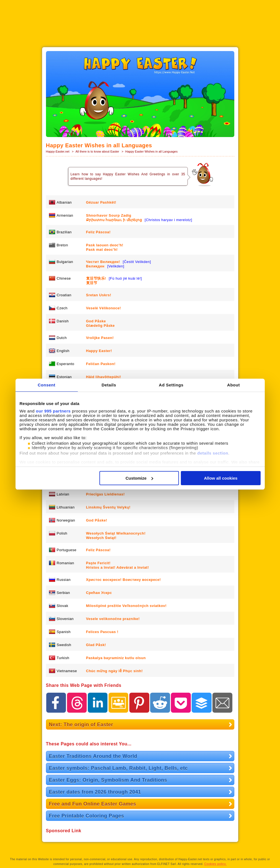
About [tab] (233, 385)
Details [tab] (109, 385)
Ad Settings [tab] (171, 385)
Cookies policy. (216, 864)
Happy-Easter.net (58, 151)
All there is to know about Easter (97, 151)
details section (213, 453)
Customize (139, 478)
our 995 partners (53, 411)
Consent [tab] (47, 385)
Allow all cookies (221, 478)
